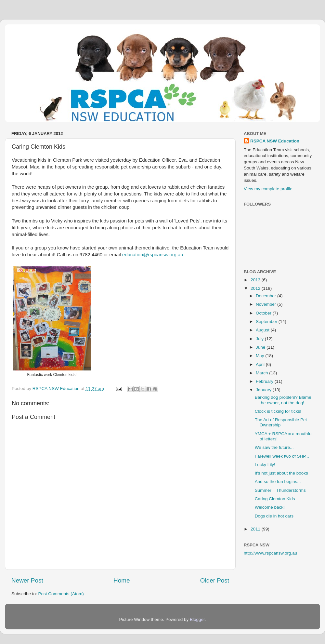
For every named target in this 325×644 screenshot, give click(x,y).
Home (122, 580)
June (261, 347)
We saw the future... (274, 447)
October (264, 313)
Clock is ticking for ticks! (278, 411)
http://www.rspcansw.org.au (270, 553)
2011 (256, 529)
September (267, 322)
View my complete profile (268, 189)
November (266, 304)
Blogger (197, 619)
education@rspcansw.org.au (153, 255)
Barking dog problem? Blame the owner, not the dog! (283, 400)
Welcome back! (270, 507)
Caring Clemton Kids (275, 499)
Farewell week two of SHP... (282, 456)
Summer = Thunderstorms (280, 490)
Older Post (215, 580)
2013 (256, 280)
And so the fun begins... (278, 482)
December (266, 296)
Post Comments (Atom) (61, 594)
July (260, 339)
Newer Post (27, 580)
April (261, 364)
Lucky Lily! (265, 465)
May (260, 356)
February (265, 381)
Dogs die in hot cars (274, 516)
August (263, 330)
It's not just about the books (281, 473)
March (262, 373)
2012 (256, 288)
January (264, 390)
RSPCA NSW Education (275, 141)
